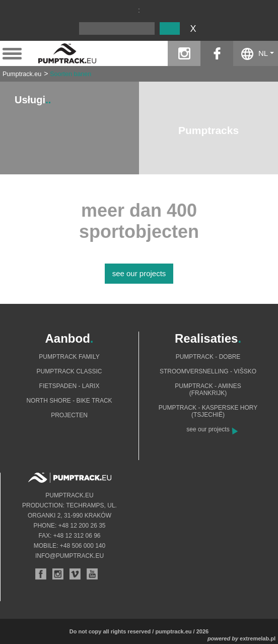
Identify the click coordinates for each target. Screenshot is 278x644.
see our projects (139, 273)
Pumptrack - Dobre (208, 357)
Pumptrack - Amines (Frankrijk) (208, 390)
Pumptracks (208, 130)
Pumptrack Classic (69, 371)
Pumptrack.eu (22, 74)
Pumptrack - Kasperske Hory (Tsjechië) (208, 411)
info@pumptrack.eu (69, 556)
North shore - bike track (69, 401)
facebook (217, 53)
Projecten (69, 415)
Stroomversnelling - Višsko (208, 371)
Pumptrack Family (69, 357)
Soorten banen (71, 74)
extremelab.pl (258, 638)
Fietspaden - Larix (69, 386)
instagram (184, 53)
